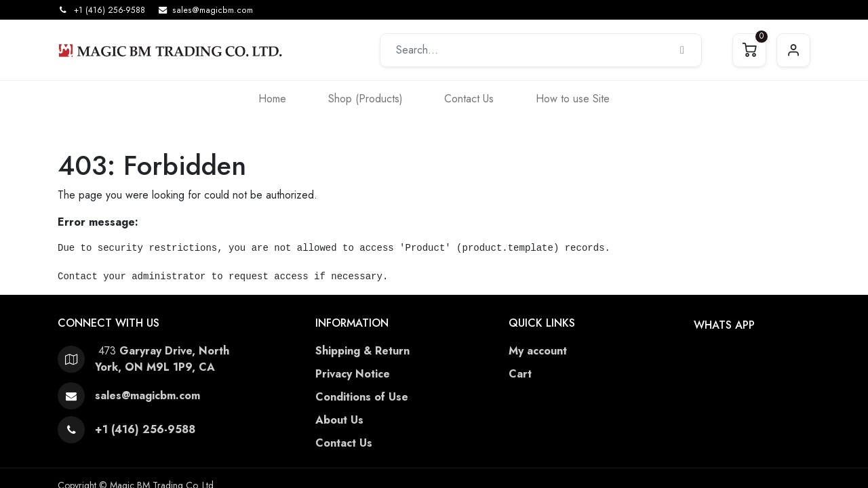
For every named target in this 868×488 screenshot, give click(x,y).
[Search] (682, 50)
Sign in (793, 50)
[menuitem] (272, 99)
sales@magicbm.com (213, 10)
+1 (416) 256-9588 (110, 10)
